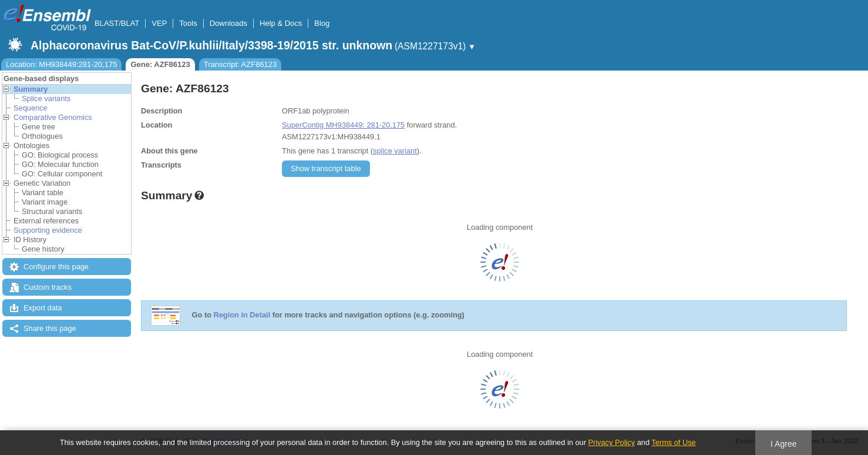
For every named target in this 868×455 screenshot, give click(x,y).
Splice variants (46, 98)
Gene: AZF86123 (160, 64)
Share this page (50, 328)
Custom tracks (48, 287)
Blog (322, 23)
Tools (188, 23)
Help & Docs (281, 23)
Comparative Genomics (53, 117)
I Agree (784, 444)
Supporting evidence (48, 230)
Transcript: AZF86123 (240, 64)
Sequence (31, 108)
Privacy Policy (611, 442)
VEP (159, 23)
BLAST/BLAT (117, 23)
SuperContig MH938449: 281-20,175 (343, 125)
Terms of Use (673, 442)
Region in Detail (242, 315)
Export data (43, 308)
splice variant (395, 151)
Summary (31, 89)
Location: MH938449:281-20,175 (61, 64)
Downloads (228, 23)
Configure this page (56, 267)
